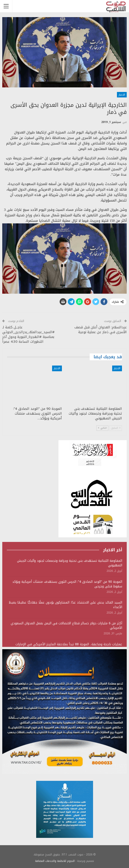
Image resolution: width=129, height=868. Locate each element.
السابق (116, 428)
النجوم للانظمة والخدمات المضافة (55, 861)
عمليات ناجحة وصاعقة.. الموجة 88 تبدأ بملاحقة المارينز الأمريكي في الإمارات (69, 644)
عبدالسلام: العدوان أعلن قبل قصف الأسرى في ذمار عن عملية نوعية (101, 330)
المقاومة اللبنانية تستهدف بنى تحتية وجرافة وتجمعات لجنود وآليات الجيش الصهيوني (70, 563)
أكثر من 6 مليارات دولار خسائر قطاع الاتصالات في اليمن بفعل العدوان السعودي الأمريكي (66, 626)
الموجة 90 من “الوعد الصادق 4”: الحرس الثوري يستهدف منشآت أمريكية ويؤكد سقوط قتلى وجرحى (67, 584)
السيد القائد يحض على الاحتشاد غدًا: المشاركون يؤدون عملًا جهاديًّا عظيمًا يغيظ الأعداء (65, 605)
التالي (102, 428)
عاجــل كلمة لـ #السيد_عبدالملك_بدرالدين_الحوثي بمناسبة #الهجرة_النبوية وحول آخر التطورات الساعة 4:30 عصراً (28, 334)
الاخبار (122, 95)
